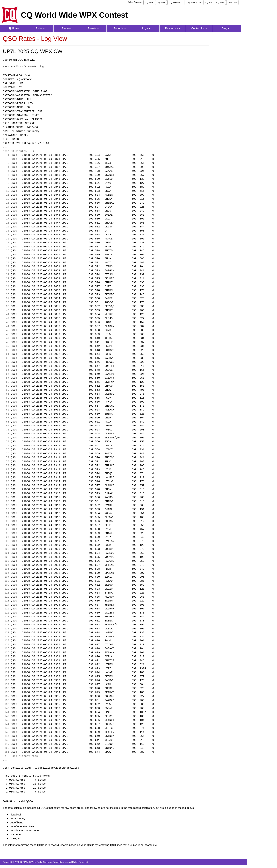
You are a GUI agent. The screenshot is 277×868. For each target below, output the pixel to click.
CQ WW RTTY (176, 2)
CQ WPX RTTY (194, 2)
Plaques (67, 28)
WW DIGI (232, 2)
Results (93, 28)
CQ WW (149, 2)
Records (120, 28)
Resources (173, 28)
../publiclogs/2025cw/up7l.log (56, 768)
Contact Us (199, 28)
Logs (146, 28)
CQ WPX (161, 2)
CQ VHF (220, 2)
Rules (40, 28)
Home (14, 28)
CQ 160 (209, 2)
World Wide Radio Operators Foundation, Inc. (47, 862)
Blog (226, 28)
